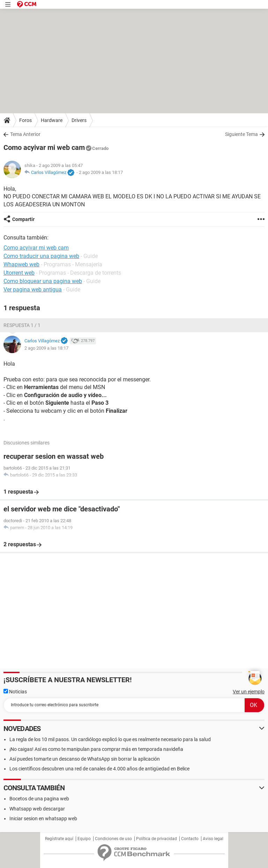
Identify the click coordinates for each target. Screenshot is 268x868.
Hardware (52, 120)
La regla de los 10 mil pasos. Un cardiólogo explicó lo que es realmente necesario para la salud (110, 739)
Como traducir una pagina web (41, 256)
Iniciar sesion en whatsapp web (43, 818)
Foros (25, 120)
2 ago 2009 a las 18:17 (101, 172)
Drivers (79, 120)
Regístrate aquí (59, 839)
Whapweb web (21, 264)
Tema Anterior (25, 134)
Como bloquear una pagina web (43, 281)
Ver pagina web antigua (33, 290)
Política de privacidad (157, 839)
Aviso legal (213, 839)
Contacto (190, 839)
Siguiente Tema (241, 134)
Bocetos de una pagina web (39, 799)
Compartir (23, 219)
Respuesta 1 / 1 (22, 325)
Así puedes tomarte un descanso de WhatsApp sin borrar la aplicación (85, 759)
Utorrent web (19, 273)
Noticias (15, 692)
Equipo (84, 839)
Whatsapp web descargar (37, 809)
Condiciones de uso (113, 839)
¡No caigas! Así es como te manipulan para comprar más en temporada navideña (96, 749)
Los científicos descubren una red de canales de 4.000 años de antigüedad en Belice (99, 769)
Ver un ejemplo (249, 692)
